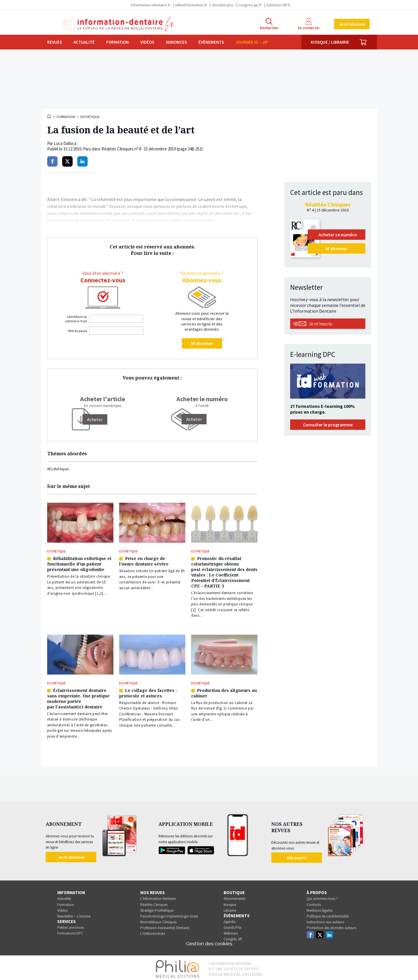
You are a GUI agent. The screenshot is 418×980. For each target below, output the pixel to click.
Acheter (194, 419)
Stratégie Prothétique (157, 908)
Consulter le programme (328, 425)
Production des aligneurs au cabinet (224, 691)
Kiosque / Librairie (330, 42)
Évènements (211, 42)
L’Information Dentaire (158, 897)
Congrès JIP (233, 937)
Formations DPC (70, 931)
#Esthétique (58, 469)
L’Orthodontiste (153, 932)
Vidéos (147, 42)
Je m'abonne (352, 24)
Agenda (230, 919)
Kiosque (230, 902)
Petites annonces (71, 925)
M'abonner (202, 343)
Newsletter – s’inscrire (74, 914)
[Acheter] (95, 419)
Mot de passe (78, 331)
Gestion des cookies (209, 942)
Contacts (314, 902)
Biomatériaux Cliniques (158, 920)
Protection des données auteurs (331, 926)
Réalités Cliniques (154, 902)
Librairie (230, 908)
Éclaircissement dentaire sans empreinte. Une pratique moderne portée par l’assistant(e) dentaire (78, 697)
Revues (55, 42)
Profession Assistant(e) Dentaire (165, 926)
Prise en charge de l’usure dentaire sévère (144, 561)
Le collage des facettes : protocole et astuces (148, 691)
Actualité (84, 42)
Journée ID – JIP (252, 42)
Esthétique (90, 117)
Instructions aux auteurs (325, 920)
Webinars (231, 931)
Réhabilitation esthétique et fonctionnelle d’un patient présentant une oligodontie (79, 563)
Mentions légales (320, 908)
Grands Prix (233, 925)
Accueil (49, 116)
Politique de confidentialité (328, 914)
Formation (117, 42)
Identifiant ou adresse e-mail (76, 319)
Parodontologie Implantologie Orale (169, 914)
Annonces (176, 42)
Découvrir (297, 855)
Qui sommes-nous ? (322, 897)
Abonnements (234, 897)
